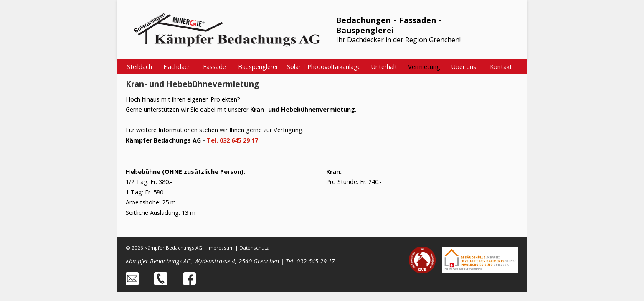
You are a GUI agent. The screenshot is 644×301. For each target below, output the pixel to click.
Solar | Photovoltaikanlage (324, 67)
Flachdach (177, 67)
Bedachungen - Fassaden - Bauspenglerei (389, 25)
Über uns (464, 67)
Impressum (221, 248)
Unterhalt (384, 67)
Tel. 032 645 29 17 (232, 140)
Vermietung (424, 67)
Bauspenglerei (258, 67)
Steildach (139, 67)
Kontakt (501, 67)
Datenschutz (254, 248)
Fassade (214, 67)
